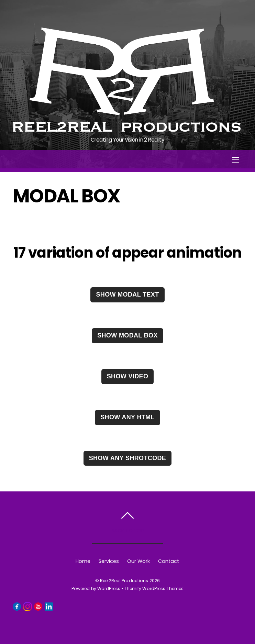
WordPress (109, 589)
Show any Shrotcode (128, 458)
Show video (128, 376)
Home (83, 561)
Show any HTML (127, 417)
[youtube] (38, 606)
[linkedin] (49, 606)
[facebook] (17, 606)
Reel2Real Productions (124, 581)
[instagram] (27, 606)
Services (109, 561)
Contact (169, 561)
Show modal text (127, 295)
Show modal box (127, 335)
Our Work (138, 561)
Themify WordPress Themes (154, 589)
